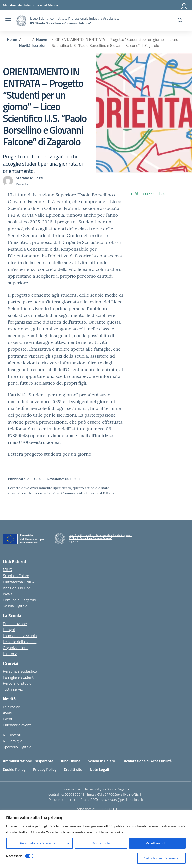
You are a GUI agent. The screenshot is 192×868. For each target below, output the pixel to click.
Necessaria (14, 856)
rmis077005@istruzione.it (35, 442)
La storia (10, 654)
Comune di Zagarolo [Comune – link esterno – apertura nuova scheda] (19, 600)
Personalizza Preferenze (38, 843)
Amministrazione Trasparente (28, 761)
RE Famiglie (13, 741)
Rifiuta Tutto (101, 843)
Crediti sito (73, 769)
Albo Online (71, 761)
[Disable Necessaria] (29, 856)
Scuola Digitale (15, 606)
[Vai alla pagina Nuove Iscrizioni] (40, 42)
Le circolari (12, 707)
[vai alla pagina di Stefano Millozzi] (30, 178)
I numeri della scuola (20, 636)
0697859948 (74, 794)
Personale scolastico (20, 671)
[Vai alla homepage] (21, 21)
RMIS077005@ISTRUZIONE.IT (119, 794)
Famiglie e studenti (19, 677)
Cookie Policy (14, 769)
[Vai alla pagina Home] (12, 39)
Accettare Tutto (157, 843)
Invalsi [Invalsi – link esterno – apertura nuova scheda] (8, 594)
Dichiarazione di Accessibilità (147, 761)
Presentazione (15, 624)
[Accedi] (184, 5)
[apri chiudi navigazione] (8, 21)
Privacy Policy (45, 769)
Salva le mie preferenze (161, 858)
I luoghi (9, 630)
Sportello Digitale (17, 747)
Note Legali (100, 769)
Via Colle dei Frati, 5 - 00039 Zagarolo (103, 789)
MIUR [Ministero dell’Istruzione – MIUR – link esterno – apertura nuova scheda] (8, 570)
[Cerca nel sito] (180, 21)
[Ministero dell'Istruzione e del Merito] (30, 5)
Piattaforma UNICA (19, 582)
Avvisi (8, 713)
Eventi (8, 719)
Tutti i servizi (13, 689)
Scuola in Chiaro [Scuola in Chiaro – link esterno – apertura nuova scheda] (16, 576)
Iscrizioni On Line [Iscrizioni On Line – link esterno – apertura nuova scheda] (17, 588)
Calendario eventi (17, 725)
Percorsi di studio (17, 683)
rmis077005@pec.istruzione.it (121, 800)
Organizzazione (16, 648)
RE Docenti (12, 735)
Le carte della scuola (20, 642)
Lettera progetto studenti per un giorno (50, 454)
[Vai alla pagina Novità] (25, 45)
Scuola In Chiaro (102, 761)
